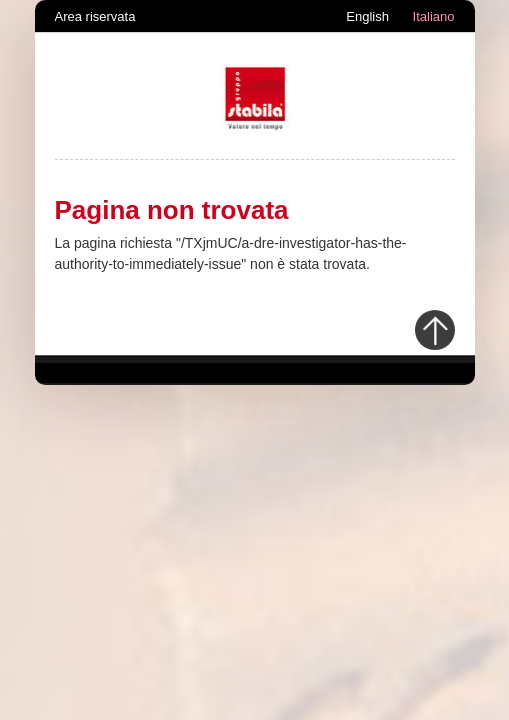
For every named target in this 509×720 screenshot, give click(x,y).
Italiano (434, 16)
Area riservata (95, 16)
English (367, 16)
